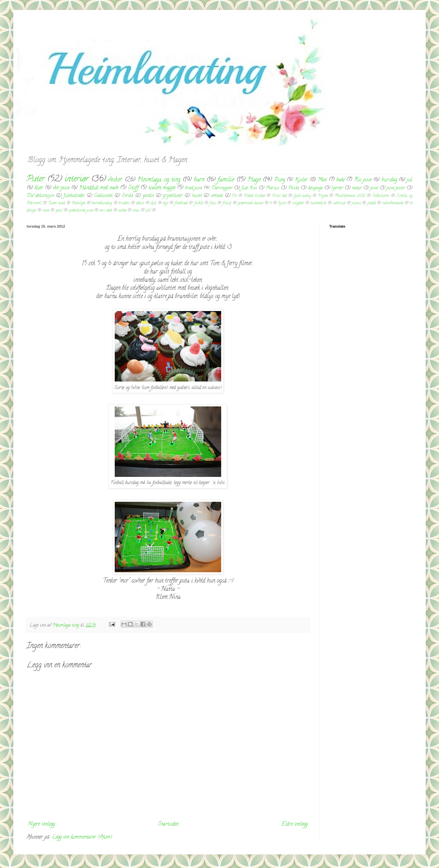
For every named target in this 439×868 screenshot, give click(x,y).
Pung (280, 180)
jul (410, 180)
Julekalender (74, 196)
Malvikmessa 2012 (350, 196)
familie (226, 180)
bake (340, 180)
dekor (140, 203)
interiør (77, 179)
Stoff (133, 188)
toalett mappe (162, 188)
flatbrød (181, 203)
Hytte (323, 196)
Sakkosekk (103, 196)
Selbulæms (381, 196)
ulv (148, 211)
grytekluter (173, 196)
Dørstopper (222, 188)
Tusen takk (56, 203)
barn (199, 180)
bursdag (389, 180)
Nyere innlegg (42, 824)
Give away (302, 196)
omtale (217, 196)
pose (374, 188)
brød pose (194, 188)
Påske (294, 188)
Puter (36, 179)
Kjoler (301, 180)
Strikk (128, 196)
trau (136, 211)
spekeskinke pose (81, 211)
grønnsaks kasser (251, 203)
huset (197, 196)
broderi (124, 203)
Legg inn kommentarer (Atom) (82, 837)
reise (46, 211)
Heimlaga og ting (159, 180)
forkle (199, 203)
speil (59, 211)
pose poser (396, 188)
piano (356, 203)
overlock (339, 203)
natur (357, 188)
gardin (148, 196)
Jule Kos (249, 188)
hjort (282, 203)
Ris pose (363, 180)
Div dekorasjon (40, 196)
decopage (315, 188)
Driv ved (279, 196)
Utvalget (78, 203)
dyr (166, 203)
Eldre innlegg (294, 824)
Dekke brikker (255, 196)
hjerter (337, 188)
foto (213, 203)
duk (153, 203)
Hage (254, 180)
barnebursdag (102, 203)
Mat (322, 180)
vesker (115, 180)
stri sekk (106, 211)
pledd (372, 203)
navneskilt (318, 203)
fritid (227, 203)
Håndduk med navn (99, 188)
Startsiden (168, 824)
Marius (273, 188)
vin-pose (61, 188)
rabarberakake (393, 203)
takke (122, 211)
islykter (298, 203)
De (234, 196)
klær (39, 188)
